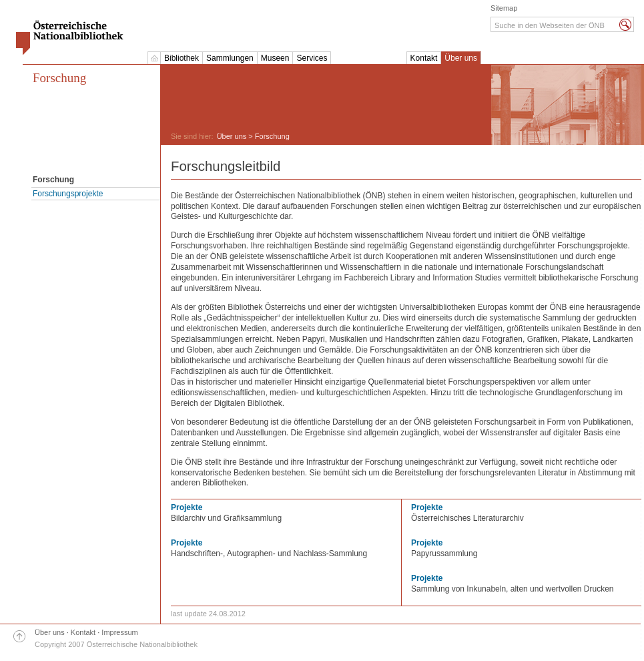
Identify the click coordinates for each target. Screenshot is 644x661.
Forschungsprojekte (68, 194)
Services (312, 58)
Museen (275, 58)
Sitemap (504, 8)
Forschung (59, 78)
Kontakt (424, 58)
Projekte (187, 507)
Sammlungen (230, 58)
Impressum (119, 632)
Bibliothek (182, 58)
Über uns (461, 58)
